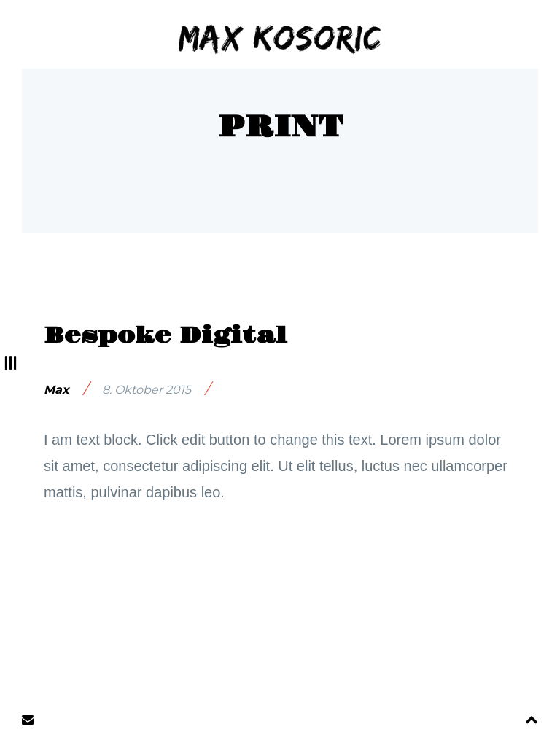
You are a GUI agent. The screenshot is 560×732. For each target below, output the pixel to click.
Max (57, 390)
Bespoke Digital (166, 336)
